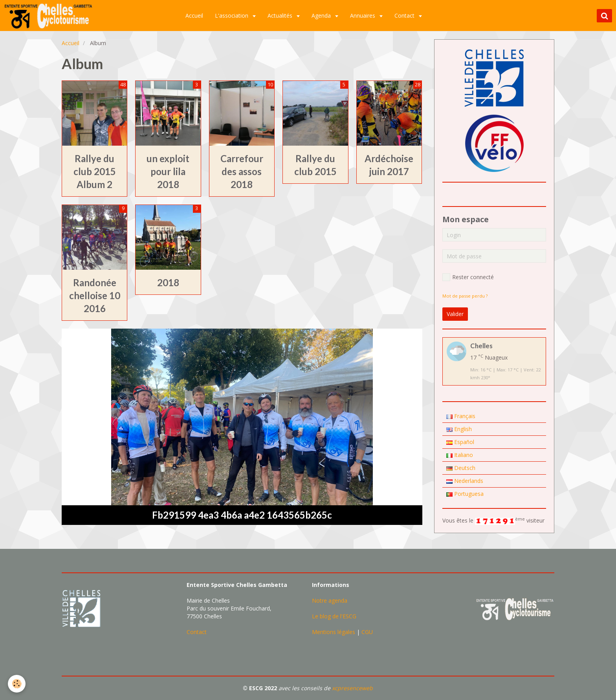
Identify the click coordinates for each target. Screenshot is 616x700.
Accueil (195, 16)
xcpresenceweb (352, 688)
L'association (233, 16)
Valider (455, 314)
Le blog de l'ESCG (334, 616)
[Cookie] (17, 684)
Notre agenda (330, 600)
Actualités (281, 16)
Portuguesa (465, 494)
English (459, 429)
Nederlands (465, 481)
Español (460, 442)
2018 (168, 282)
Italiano (460, 455)
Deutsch (461, 468)
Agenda (322, 16)
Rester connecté (468, 277)
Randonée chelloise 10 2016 (95, 295)
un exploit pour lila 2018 (168, 171)
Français (461, 416)
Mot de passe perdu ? (465, 296)
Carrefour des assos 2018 (242, 171)
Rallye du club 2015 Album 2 (95, 171)
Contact (406, 16)
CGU (367, 632)
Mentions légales (334, 632)
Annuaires (364, 16)
